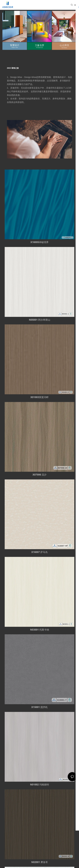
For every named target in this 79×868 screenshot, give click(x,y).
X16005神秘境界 (39, 242)
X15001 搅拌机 (39, 707)
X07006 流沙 (39, 475)
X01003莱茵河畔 (39, 397)
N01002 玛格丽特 (40, 785)
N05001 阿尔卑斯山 (40, 320)
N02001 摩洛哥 (40, 862)
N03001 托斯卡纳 (40, 630)
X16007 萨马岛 (39, 552)
